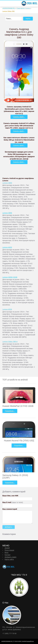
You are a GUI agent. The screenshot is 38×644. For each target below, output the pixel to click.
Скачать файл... (19, 117)
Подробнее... (10, 411)
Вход (6, 553)
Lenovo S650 (7, 183)
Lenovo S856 (7, 213)
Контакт (8, 555)
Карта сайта (9, 559)
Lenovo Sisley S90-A (10, 342)
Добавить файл (10, 557)
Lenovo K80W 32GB (10, 277)
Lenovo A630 (7, 247)
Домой (7, 548)
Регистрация (9, 550)
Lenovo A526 (7, 309)
